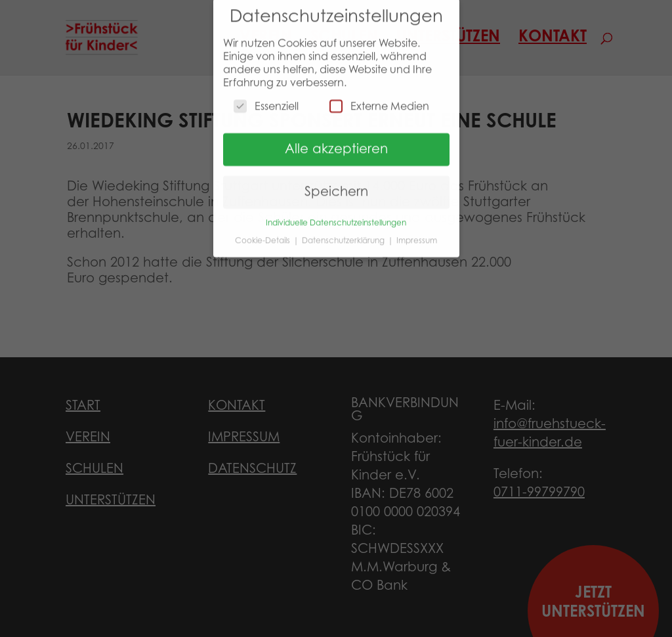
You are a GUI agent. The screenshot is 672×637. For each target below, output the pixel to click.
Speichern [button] (336, 187)
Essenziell (266, 100)
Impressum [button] (417, 234)
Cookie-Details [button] (263, 234)
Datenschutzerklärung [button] (344, 234)
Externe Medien (379, 100)
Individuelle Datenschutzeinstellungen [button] (336, 217)
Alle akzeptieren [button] (336, 144)
